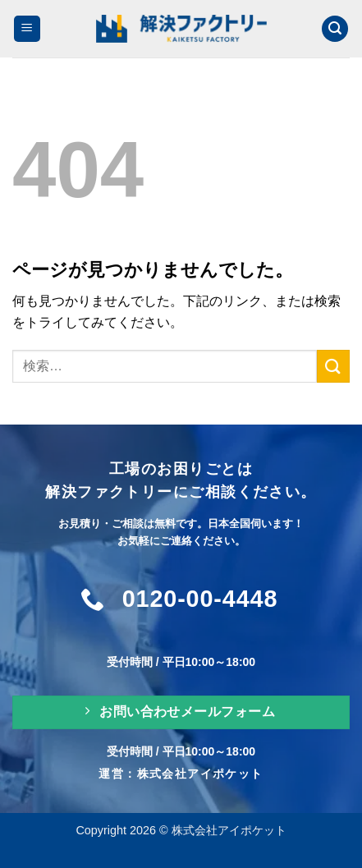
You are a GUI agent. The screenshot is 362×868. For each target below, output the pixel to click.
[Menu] (27, 29)
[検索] (335, 29)
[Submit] (333, 366)
